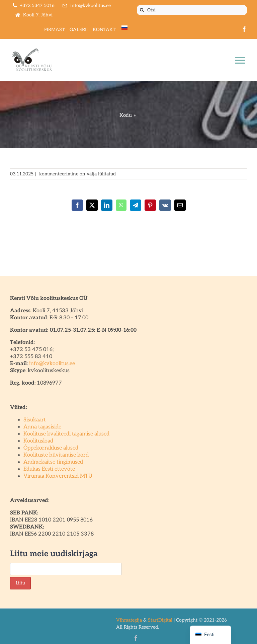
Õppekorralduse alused (51, 448)
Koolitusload (38, 441)
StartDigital (160, 620)
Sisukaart (35, 420)
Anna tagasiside (42, 427)
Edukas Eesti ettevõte (49, 469)
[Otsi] (192, 10)
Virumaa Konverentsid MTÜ (58, 476)
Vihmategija (129, 620)
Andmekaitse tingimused (53, 462)
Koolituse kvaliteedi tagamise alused (66, 434)
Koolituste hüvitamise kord (56, 455)
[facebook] (244, 29)
